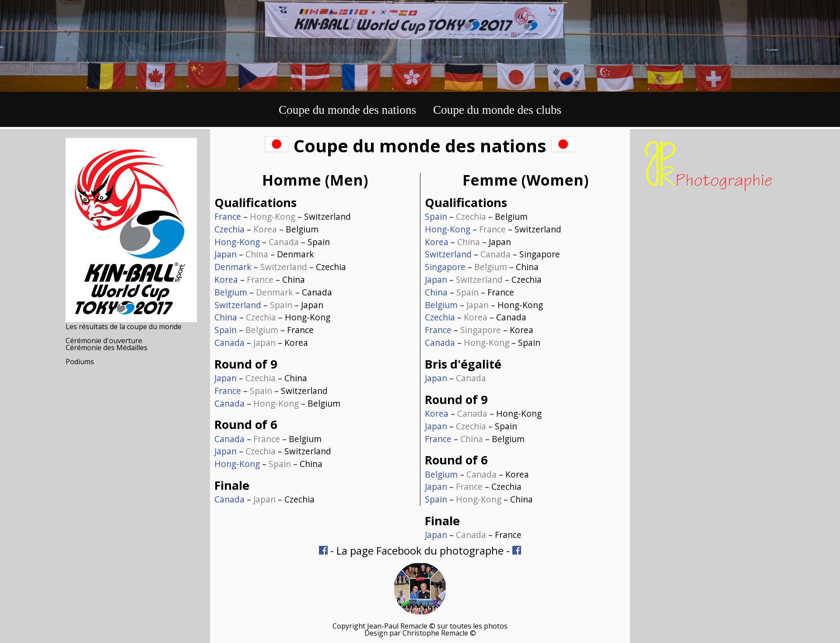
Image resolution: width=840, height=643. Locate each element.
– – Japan (269, 305)
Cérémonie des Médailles (107, 348)
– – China (260, 279)
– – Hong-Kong (272, 317)
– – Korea (261, 343)
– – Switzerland (283, 216)
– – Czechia (280, 267)
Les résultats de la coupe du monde (124, 327)
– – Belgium (266, 229)
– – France (264, 330)
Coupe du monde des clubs (497, 110)
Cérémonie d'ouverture (104, 341)
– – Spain (272, 242)
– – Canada (273, 292)
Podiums (80, 362)
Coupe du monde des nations (347, 110)
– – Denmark (264, 254)
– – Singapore (492, 254)
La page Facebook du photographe (420, 550)
